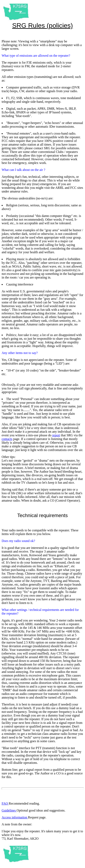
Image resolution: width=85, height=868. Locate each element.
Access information (15, 817)
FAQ (5, 803)
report (56, 435)
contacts (7, 439)
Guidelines (9, 810)
